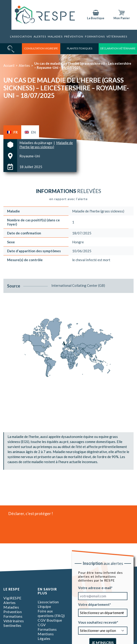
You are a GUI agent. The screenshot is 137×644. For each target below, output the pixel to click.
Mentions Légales (46, 636)
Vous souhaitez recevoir (97, 622)
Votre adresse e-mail (95, 588)
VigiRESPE (12, 598)
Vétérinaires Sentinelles (14, 623)
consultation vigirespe (41, 48)
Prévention (74, 36)
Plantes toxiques (80, 48)
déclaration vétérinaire (118, 48)
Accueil (9, 65)
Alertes (40, 36)
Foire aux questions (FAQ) (51, 613)
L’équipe (44, 606)
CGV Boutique (50, 620)
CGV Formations (47, 627)
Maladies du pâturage (36, 143)
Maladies (55, 36)
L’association (21, 36)
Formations (95, 36)
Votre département (94, 604)
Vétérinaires (117, 36)
